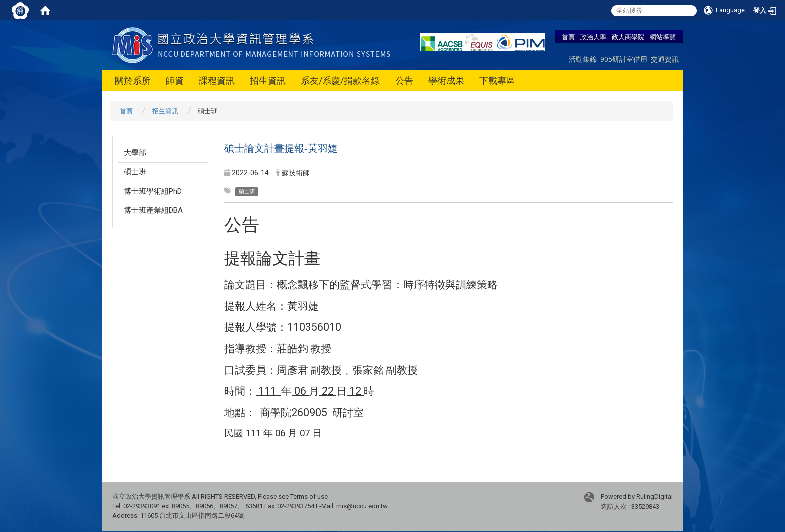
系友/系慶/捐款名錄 (340, 80)
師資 (175, 80)
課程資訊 (217, 80)
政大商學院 (628, 37)
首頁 (568, 37)
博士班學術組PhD (153, 191)
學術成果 (446, 80)
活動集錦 (583, 59)
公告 (404, 80)
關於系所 (133, 80)
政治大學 (593, 37)
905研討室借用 (624, 59)
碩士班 (135, 172)
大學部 (135, 153)
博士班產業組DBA (153, 210)
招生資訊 (268, 80)
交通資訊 (665, 59)
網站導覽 (663, 37)
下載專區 (497, 80)
